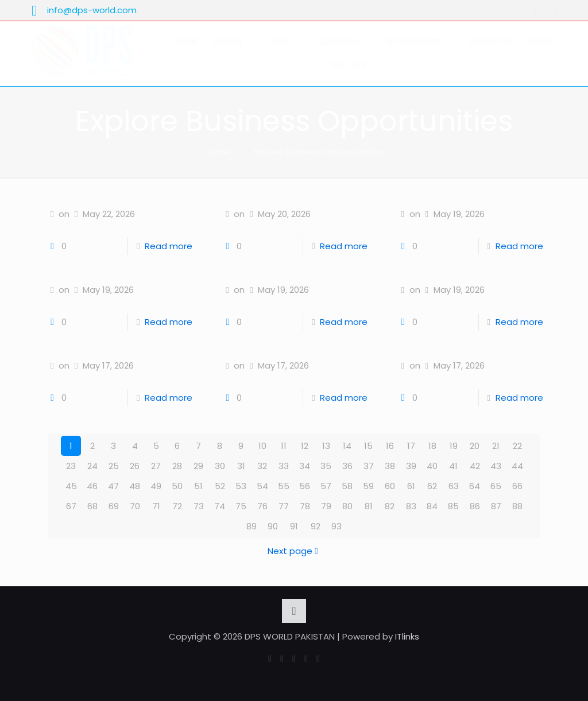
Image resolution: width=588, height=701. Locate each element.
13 (326, 446)
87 (496, 506)
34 (305, 466)
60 (390, 486)
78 (305, 506)
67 (71, 506)
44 (517, 466)
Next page (294, 551)
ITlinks (407, 636)
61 (411, 486)
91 (294, 526)
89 (252, 526)
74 (220, 506)
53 (241, 486)
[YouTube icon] (294, 658)
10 (262, 446)
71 (156, 506)
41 (453, 466)
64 (475, 486)
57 (326, 486)
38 (390, 466)
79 (326, 506)
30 (220, 466)
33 (284, 466)
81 (369, 506)
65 (496, 486)
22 (517, 446)
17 (411, 446)
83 (411, 506)
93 (336, 526)
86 (475, 506)
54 (262, 486)
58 (347, 486)
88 (517, 506)
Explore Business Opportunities (318, 152)
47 (113, 486)
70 (135, 506)
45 (71, 486)
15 (368, 446)
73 (199, 506)
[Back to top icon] (294, 611)
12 (305, 446)
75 (241, 506)
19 (454, 446)
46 (92, 486)
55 (284, 486)
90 (273, 526)
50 (177, 486)
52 (220, 486)
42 (475, 466)
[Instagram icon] (318, 658)
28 (177, 466)
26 (135, 466)
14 (347, 446)
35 (326, 466)
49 (156, 486)
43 (496, 466)
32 (262, 466)
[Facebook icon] (270, 658)
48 (135, 486)
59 (368, 486)
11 (284, 446)
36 (347, 466)
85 (453, 506)
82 (390, 506)
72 (177, 506)
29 (198, 466)
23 (71, 466)
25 (114, 466)
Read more (169, 246)
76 (262, 506)
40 (432, 466)
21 (496, 446)
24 (92, 466)
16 (390, 446)
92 (316, 526)
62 (432, 486)
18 (432, 446)
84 (432, 506)
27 (156, 466)
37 (369, 466)
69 (114, 506)
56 (305, 486)
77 (284, 506)
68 (92, 506)
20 (475, 446)
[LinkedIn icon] (306, 658)
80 (347, 506)
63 (454, 486)
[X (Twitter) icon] (282, 658)
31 (241, 466)
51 (198, 486)
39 (411, 466)
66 (517, 486)
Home (218, 152)
